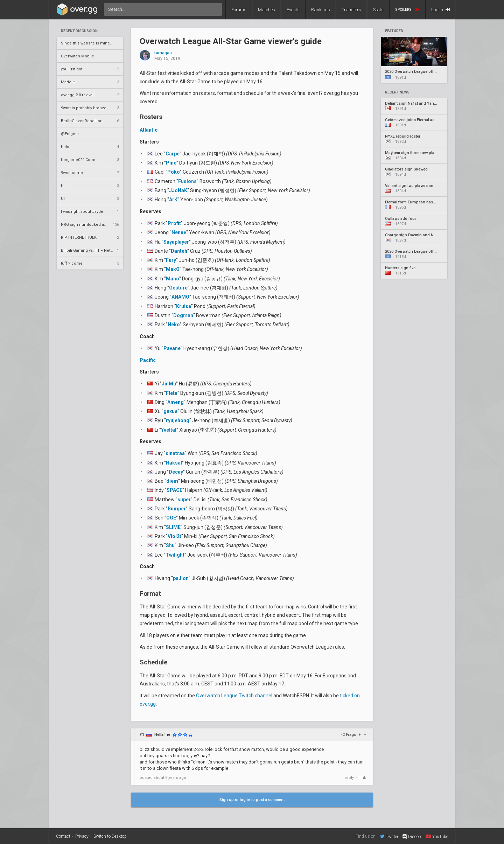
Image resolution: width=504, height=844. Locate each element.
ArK (173, 200)
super (184, 500)
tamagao (163, 53)
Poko (174, 172)
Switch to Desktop (110, 836)
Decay (176, 472)
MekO (173, 269)
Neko (174, 325)
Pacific (148, 360)
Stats (378, 10)
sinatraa (175, 453)
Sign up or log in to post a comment (252, 800)
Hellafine (162, 735)
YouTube (437, 836)
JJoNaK (178, 190)
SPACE (174, 490)
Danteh (179, 251)
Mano (173, 279)
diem (172, 481)
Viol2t (174, 536)
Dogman (183, 315)
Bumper (177, 509)
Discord (412, 837)
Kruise (184, 306)
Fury (171, 260)
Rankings (321, 10)
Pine (171, 163)
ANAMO (180, 297)
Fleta (172, 393)
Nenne (179, 232)
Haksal (174, 463)
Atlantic (149, 130)
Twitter (389, 836)
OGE (171, 518)
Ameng (176, 402)
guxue (170, 411)
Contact (63, 836)
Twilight (175, 555)
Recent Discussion (79, 31)
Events (293, 10)
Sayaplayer (176, 242)
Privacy (82, 836)
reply (349, 778)
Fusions (187, 181)
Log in (440, 10)
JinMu (169, 384)
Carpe (173, 154)
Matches (267, 10)
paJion (181, 578)
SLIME (173, 527)
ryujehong (178, 420)
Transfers (351, 10)
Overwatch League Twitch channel (234, 696)
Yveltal (169, 430)
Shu (170, 545)
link (363, 778)
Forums (239, 10)
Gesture (178, 288)
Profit (174, 223)
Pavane (172, 348)
